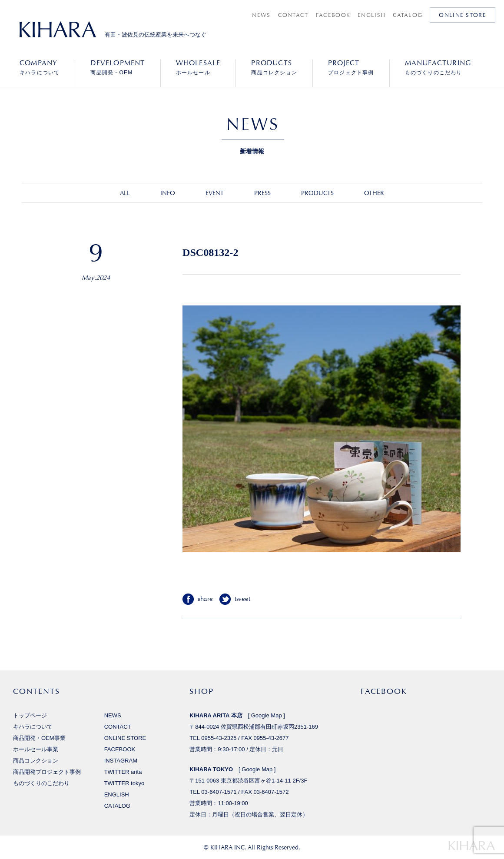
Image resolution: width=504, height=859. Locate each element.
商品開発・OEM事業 (39, 738)
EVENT (215, 193)
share (205, 599)
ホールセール (198, 67)
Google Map (267, 715)
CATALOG (408, 15)
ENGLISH (371, 15)
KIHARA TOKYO (211, 769)
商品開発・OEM (118, 67)
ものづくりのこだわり (438, 67)
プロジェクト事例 (351, 67)
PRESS (262, 193)
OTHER (374, 193)
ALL (125, 193)
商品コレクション (274, 67)
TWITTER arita (123, 772)
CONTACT (293, 15)
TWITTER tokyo (124, 783)
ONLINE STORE (463, 15)
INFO (168, 193)
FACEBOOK (333, 15)
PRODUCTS (317, 193)
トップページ (30, 715)
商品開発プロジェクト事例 (47, 772)
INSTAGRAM (121, 761)
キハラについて (40, 67)
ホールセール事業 (36, 749)
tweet (242, 599)
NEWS (261, 15)
